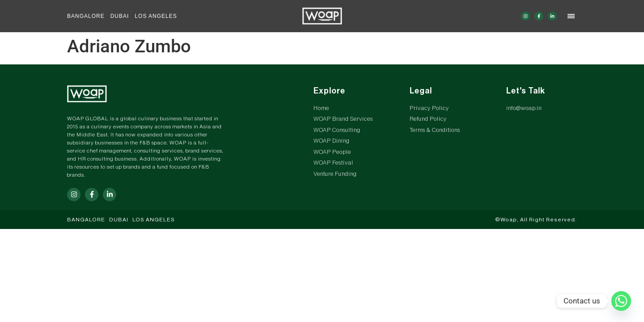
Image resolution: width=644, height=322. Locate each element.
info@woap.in (524, 108)
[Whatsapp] (621, 301)
